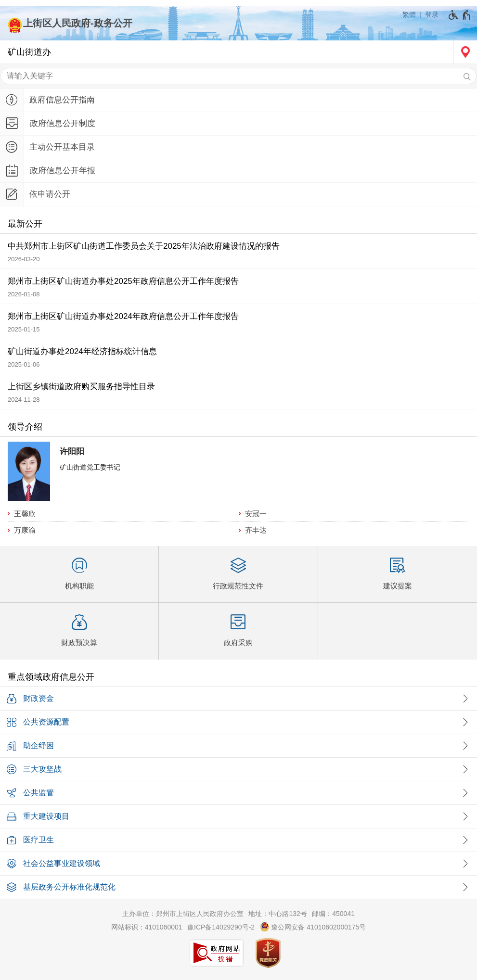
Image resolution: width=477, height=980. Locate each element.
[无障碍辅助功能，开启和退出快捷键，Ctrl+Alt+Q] (460, 15)
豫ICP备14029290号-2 (221, 927)
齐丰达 (256, 530)
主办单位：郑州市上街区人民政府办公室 (183, 914)
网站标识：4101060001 (147, 927)
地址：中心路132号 (277, 914)
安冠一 (256, 514)
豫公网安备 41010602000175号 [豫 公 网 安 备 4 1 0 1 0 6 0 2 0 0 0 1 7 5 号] (313, 927)
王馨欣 (25, 514)
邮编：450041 (333, 914)
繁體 (409, 14)
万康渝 (25, 530)
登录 (432, 14)
